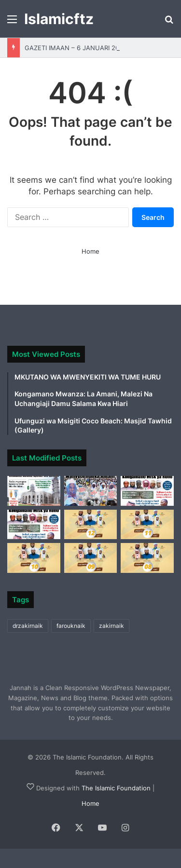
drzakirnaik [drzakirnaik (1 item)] (28, 626)
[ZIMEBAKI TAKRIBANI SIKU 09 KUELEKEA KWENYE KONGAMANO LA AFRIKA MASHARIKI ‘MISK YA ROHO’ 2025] (91, 558)
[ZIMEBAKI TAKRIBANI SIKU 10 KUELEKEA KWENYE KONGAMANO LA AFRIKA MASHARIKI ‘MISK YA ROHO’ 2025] (34, 558)
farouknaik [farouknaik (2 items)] (71, 626)
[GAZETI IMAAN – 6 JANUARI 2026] (34, 491)
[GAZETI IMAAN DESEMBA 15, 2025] (34, 525)
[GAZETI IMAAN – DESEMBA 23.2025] (147, 491)
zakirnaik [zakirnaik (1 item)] (111, 626)
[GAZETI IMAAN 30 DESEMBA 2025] (91, 491)
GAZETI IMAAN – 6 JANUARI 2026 (76, 48)
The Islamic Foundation (116, 788)
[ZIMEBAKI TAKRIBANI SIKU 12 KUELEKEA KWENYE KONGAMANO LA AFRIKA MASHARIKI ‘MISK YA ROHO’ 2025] (91, 525)
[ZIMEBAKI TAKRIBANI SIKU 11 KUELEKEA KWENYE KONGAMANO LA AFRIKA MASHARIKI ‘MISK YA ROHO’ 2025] (147, 525)
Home (90, 251)
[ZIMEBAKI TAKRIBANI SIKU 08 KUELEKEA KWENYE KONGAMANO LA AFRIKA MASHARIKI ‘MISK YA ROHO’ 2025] (147, 558)
